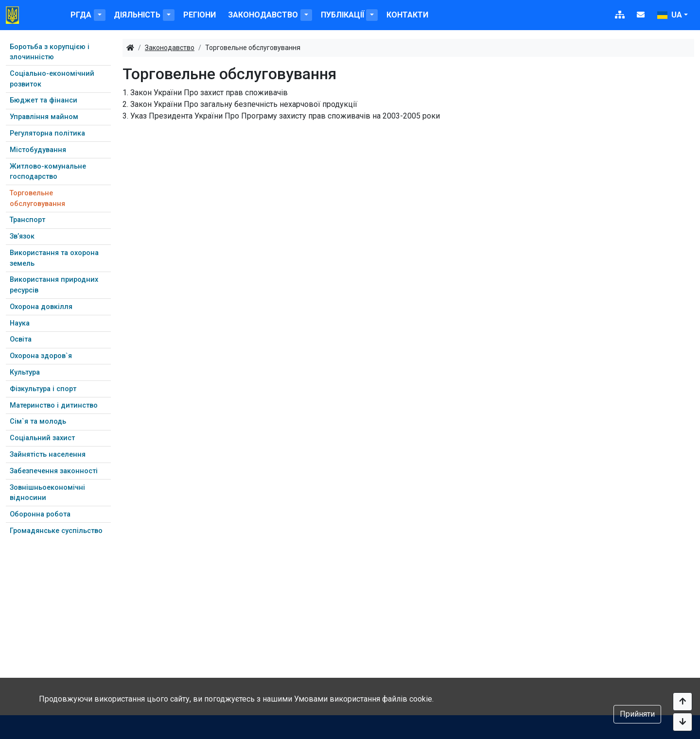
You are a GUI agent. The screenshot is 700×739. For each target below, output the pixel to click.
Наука (20, 323)
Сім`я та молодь (38, 421)
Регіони (200, 15)
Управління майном (44, 117)
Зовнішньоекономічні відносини (47, 493)
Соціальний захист (42, 438)
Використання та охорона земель (54, 258)
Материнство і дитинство (54, 405)
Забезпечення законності (54, 471)
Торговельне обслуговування (37, 198)
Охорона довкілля (41, 307)
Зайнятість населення (48, 455)
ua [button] (670, 15)
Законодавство (263, 15)
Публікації (342, 15)
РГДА (81, 15)
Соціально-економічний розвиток (52, 79)
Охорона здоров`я (41, 356)
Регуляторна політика (47, 133)
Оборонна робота (40, 514)
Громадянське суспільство (56, 531)
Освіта (21, 339)
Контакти (407, 15)
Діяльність (137, 15)
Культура (25, 372)
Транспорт (27, 220)
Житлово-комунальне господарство (48, 172)
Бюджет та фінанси (44, 100)
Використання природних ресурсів (54, 285)
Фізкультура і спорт (43, 389)
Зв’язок (22, 236)
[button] (100, 15)
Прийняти (637, 714)
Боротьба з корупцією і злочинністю (50, 52)
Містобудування (38, 150)
